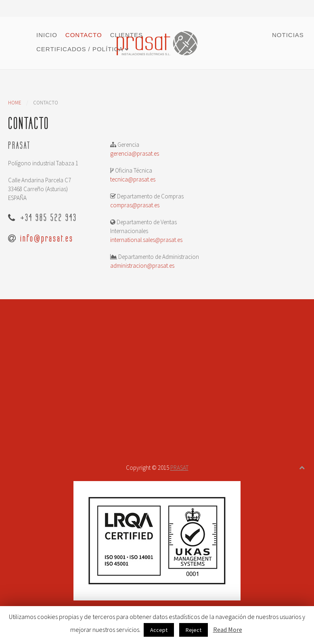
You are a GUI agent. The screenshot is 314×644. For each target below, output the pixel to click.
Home (15, 103)
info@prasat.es (47, 238)
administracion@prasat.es (142, 266)
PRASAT (179, 468)
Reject (194, 630)
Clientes (127, 35)
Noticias (288, 35)
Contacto (84, 35)
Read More (228, 629)
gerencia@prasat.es (135, 153)
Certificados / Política (80, 49)
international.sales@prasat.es (146, 240)
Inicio (47, 35)
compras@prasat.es (135, 205)
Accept (159, 630)
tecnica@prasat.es (133, 179)
